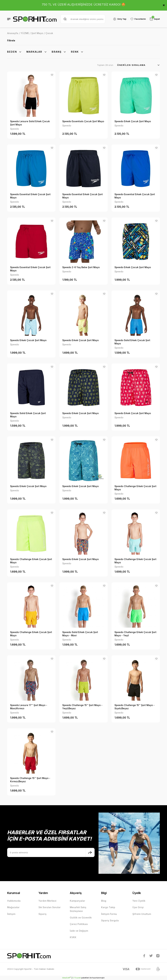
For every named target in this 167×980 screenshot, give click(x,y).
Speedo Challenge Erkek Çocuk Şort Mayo (135, 488)
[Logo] (35, 19)
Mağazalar (13, 907)
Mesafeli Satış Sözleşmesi (78, 909)
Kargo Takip (108, 907)
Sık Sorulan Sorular (50, 907)
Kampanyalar (77, 901)
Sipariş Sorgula (110, 920)
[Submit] (90, 852)
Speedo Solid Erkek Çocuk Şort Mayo (132, 342)
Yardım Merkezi (47, 901)
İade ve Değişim (79, 931)
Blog (104, 901)
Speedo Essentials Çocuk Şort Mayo (83, 121)
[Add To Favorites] (52, 75)
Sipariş (42, 914)
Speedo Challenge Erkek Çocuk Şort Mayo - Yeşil (135, 634)
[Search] (83, 19)
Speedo (15, 129)
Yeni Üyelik (139, 901)
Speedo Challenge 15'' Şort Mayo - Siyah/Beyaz (135, 707)
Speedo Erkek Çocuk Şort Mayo (133, 121)
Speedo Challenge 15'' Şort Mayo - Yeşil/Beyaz (82, 707)
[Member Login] (120, 19)
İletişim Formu (109, 914)
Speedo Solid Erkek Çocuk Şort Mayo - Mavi (80, 634)
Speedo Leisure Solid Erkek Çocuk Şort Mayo (30, 123)
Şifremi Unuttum (142, 914)
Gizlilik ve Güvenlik (81, 918)
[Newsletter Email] (51, 852)
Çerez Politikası (79, 924)
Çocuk (49, 33)
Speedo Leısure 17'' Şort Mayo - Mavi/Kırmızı (29, 707)
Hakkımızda (14, 901)
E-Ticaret (77, 978)
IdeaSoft (66, 978)
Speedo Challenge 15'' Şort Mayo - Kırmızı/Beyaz (30, 780)
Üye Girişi (138, 907)
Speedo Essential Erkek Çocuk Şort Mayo (30, 196)
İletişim (11, 914)
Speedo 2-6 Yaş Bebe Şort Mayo (81, 267)
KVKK (73, 937)
